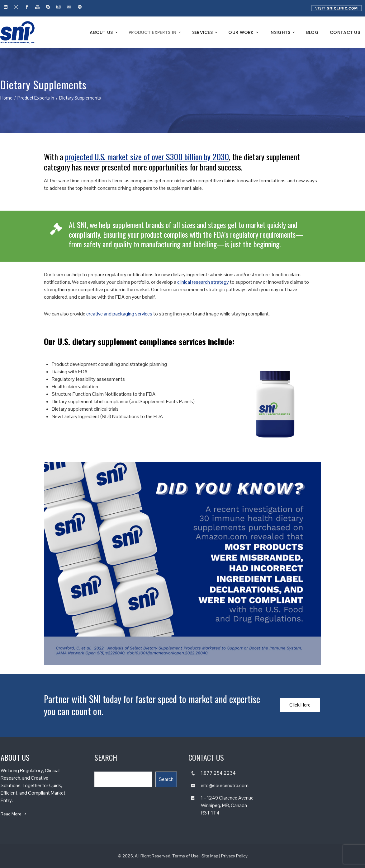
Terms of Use (185, 856)
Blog (312, 32)
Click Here (300, 705)
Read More (14, 814)
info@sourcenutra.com (225, 785)
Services (205, 32)
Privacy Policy (234, 856)
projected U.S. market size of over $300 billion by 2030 (147, 157)
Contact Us (345, 32)
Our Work (244, 32)
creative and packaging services (119, 314)
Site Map (210, 856)
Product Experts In (155, 32)
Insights (283, 32)
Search (166, 779)
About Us (104, 32)
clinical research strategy (203, 282)
